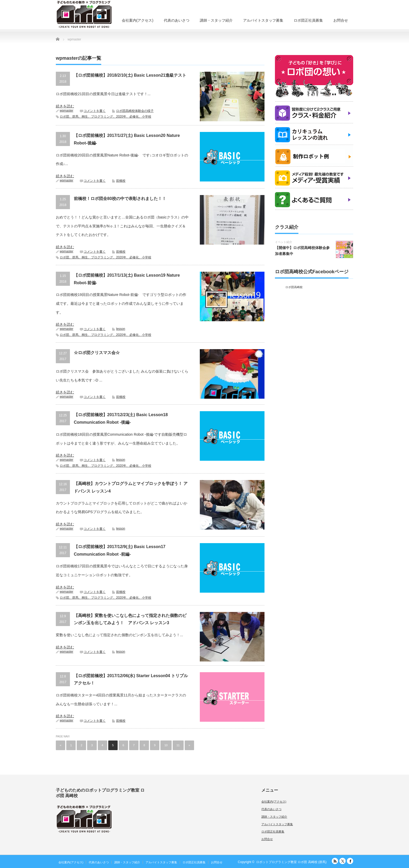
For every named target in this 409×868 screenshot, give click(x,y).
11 (178, 745)
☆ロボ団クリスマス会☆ (97, 353)
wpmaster (67, 111)
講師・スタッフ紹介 (216, 20)
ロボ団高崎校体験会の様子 (135, 111)
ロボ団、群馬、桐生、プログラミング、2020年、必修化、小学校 (106, 117)
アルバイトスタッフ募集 (263, 20)
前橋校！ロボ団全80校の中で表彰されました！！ (120, 199)
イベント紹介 (284, 242)
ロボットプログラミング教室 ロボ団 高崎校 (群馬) (291, 862)
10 (166, 745)
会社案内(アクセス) (138, 20)
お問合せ (341, 20)
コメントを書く (95, 111)
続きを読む (65, 106)
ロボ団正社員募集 (308, 20)
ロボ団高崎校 (294, 287)
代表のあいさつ (177, 20)
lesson (121, 329)
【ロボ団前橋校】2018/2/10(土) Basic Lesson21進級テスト (130, 75)
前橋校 (121, 181)
